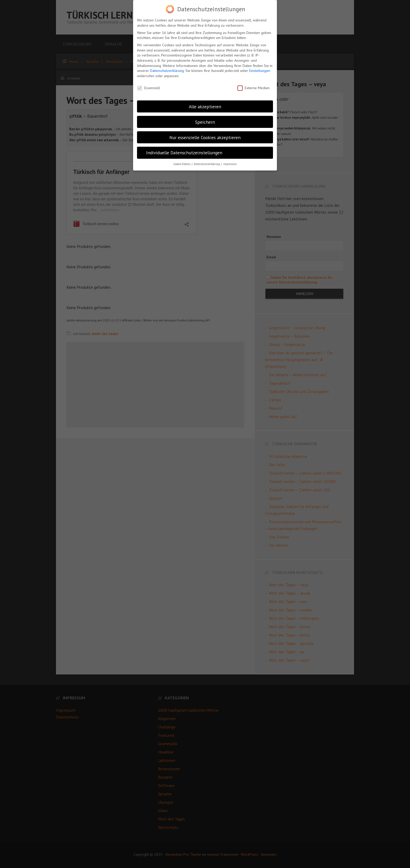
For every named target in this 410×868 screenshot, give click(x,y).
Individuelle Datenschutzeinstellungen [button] (184, 153)
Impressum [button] (230, 164)
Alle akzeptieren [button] (205, 107)
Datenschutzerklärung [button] (207, 164)
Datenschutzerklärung (167, 71)
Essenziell (149, 88)
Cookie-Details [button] (182, 164)
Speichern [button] (205, 122)
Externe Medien (254, 88)
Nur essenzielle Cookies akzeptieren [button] (205, 137)
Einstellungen (260, 71)
